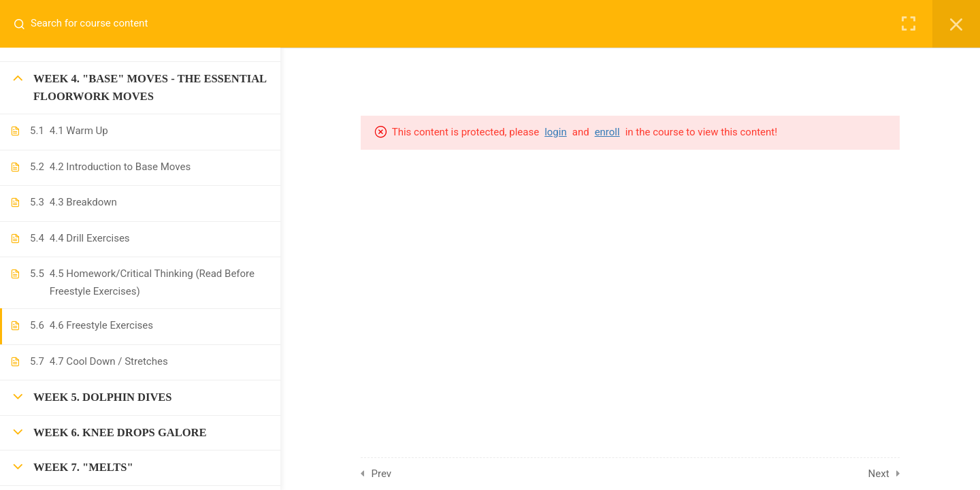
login (577, 132)
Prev (404, 474)
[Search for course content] (24, 24)
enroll (628, 132)
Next (900, 474)
